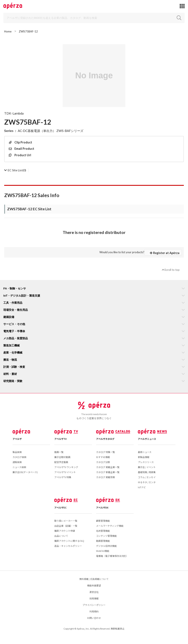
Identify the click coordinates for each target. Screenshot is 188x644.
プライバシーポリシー (94, 605)
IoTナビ (142, 487)
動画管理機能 (103, 541)
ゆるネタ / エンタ (147, 482)
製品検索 (17, 452)
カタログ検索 (19, 457)
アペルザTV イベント (65, 472)
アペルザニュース (147, 439)
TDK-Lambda (14, 113)
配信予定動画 (61, 462)
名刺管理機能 (103, 531)
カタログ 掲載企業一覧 (108, 467)
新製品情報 (144, 457)
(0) (15, 170)
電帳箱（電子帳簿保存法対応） (112, 556)
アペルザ (17, 439)
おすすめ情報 (103, 457)
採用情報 (94, 598)
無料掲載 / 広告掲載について (94, 579)
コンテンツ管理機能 (106, 536)
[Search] (94, 18)
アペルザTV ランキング (66, 467)
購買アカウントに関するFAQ (69, 541)
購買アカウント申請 (65, 531)
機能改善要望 (94, 585)
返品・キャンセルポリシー (68, 546)
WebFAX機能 (103, 551)
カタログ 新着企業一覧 (108, 472)
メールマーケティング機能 (110, 526)
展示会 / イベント (147, 467)
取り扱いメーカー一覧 (66, 521)
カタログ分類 (103, 462)
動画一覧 (59, 452)
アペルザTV (60, 439)
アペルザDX (102, 507)
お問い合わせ (94, 618)
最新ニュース (145, 452)
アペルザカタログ (105, 439)
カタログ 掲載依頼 (105, 477)
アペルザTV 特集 (63, 477)
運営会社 (94, 592)
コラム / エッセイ (147, 477)
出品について (61, 536)
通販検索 (17, 462)
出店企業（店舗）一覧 (66, 526)
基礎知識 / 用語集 (147, 472)
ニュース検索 (19, 467)
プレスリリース (146, 462)
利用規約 (94, 611)
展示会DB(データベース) (25, 472)
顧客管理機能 (103, 521)
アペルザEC (60, 507)
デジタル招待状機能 (106, 546)
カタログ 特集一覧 (105, 452)
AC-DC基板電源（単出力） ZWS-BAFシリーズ (51, 131)
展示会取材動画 (62, 457)
